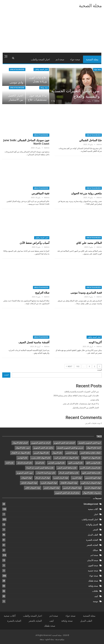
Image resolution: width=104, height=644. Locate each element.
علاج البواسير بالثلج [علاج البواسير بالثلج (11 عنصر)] (94, 463)
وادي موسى (16, 82)
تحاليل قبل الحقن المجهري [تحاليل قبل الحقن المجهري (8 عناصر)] (43, 448)
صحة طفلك (93, 581)
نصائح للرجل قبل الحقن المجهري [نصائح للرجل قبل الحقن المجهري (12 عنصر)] (67, 493)
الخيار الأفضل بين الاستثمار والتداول (16, 99)
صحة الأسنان (93, 560)
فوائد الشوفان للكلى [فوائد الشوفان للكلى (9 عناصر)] (33, 488)
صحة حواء (75, 59)
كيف (96, 596)
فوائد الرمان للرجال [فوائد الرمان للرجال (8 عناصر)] (43, 478)
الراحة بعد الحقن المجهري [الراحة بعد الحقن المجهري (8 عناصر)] (41, 443)
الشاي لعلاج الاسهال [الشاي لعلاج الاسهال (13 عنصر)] (20, 443)
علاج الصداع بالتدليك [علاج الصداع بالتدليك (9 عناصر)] (25, 463)
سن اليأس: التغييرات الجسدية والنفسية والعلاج (75, 93)
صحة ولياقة (44, 88)
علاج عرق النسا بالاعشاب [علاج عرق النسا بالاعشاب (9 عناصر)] (46, 473)
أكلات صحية (93, 509)
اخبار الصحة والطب (41, 69)
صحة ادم (60, 59)
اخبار (96, 514)
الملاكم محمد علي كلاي (89, 243)
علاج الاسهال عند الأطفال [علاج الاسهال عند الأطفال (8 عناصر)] (21, 453)
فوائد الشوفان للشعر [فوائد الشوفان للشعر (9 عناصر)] (52, 488)
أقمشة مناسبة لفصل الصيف (34, 342)
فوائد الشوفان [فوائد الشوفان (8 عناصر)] (26, 478)
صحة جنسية (93, 571)
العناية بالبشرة (92, 540)
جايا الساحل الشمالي (90, 140)
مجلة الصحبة (90, 6)
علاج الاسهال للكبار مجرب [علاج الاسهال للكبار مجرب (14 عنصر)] (41, 458)
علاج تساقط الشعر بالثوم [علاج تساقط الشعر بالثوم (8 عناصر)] (91, 473)
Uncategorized (17, 69)
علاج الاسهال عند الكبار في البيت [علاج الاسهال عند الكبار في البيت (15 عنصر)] (66, 458)
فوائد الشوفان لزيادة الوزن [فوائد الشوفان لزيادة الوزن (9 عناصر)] (91, 483)
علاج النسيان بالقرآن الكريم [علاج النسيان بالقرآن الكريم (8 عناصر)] (90, 468)
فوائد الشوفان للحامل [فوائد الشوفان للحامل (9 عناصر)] (29, 483)
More (47, 59)
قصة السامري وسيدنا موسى (86, 293)
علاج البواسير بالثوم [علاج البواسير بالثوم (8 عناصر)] (76, 463)
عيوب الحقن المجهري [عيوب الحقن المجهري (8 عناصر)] (25, 473)
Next (69, 366)
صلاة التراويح (42, 293)
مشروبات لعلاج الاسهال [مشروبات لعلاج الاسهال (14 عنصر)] (92, 493)
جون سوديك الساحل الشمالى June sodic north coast (26, 142)
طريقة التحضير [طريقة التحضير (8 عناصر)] (71, 453)
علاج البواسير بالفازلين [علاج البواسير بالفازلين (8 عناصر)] (56, 463)
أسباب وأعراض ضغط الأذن (34, 243)
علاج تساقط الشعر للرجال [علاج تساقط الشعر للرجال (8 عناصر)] (69, 473)
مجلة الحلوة (50, 639)
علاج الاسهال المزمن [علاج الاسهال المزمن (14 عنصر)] (41, 453)
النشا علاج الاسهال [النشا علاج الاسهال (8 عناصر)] (94, 448)
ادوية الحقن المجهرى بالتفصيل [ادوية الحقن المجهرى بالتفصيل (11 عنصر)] (90, 443)
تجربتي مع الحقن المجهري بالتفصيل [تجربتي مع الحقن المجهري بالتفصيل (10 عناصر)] (70, 448)
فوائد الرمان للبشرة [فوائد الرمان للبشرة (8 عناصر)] (61, 478)
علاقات (95, 591)
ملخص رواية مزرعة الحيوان (86, 193)
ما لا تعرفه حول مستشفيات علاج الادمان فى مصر (37, 99)
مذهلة (42, 639)
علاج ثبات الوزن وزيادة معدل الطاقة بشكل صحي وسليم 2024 (76, 396)
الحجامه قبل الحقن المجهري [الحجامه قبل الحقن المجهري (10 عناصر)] (64, 443)
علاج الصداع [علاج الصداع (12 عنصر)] (40, 463)
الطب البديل (93, 535)
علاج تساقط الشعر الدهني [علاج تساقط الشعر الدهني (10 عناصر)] (67, 468)
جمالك (95, 550)
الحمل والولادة (92, 525)
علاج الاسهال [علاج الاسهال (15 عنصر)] (57, 453)
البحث (99, 370)
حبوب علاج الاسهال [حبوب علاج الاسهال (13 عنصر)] (23, 448)
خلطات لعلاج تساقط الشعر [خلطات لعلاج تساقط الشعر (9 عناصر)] (91, 453)
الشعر (96, 530)
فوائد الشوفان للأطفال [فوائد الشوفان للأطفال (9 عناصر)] (69, 483)
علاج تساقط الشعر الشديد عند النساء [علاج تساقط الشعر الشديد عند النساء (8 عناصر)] (40, 468)
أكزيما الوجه (95, 342)
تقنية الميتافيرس (40, 193)
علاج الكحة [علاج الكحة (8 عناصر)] (10, 463)
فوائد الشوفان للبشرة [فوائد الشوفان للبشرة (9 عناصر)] (49, 483)
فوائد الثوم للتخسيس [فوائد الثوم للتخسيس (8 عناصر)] (93, 478)
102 (78, 366)
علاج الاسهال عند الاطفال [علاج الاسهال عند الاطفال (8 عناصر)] (91, 458)
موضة (96, 601)
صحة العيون (93, 565)
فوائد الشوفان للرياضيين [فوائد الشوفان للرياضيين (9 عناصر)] (72, 488)
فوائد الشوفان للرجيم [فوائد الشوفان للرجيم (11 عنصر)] (93, 488)
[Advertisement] (52, 31)
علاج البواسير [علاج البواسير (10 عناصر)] (22, 458)
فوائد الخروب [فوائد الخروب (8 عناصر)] (77, 478)
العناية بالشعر (92, 545)
